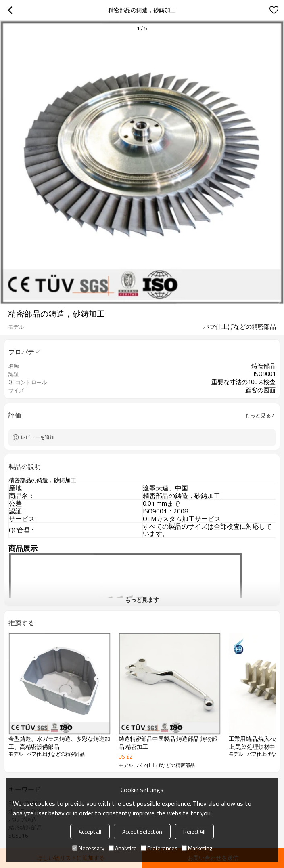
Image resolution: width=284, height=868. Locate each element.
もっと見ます (142, 600)
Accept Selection (142, 831)
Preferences (159, 848)
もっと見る (258, 415)
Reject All (194, 831)
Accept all (90, 831)
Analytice (123, 848)
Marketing (197, 848)
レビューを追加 (38, 437)
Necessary (88, 848)
